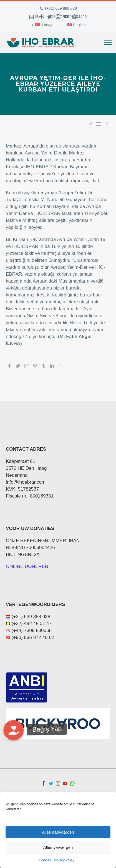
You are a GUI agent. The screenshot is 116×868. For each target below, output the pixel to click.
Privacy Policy (64, 860)
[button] (14, 730)
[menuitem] (42, 25)
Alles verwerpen (58, 847)
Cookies (45, 860)
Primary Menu (108, 43)
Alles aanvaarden (58, 832)
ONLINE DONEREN (27, 566)
